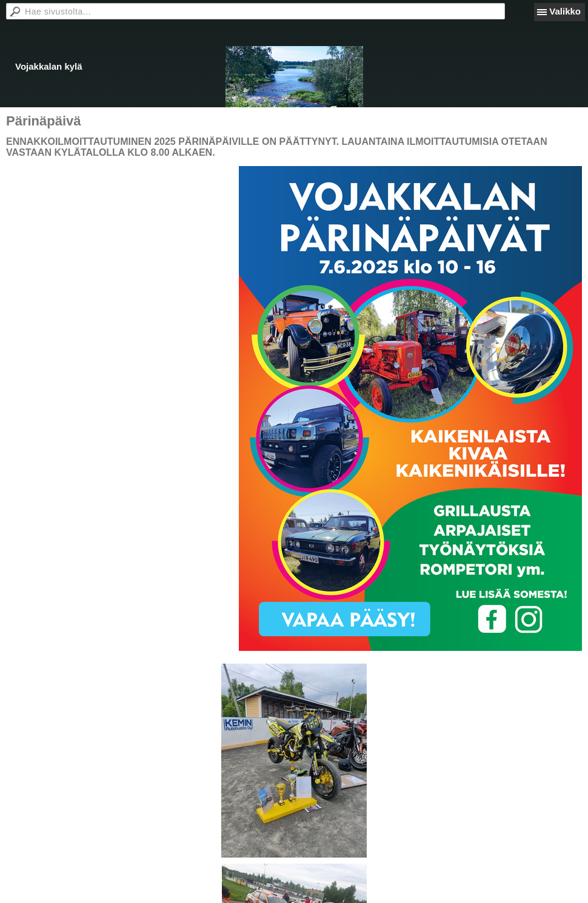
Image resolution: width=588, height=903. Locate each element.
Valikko (565, 11)
